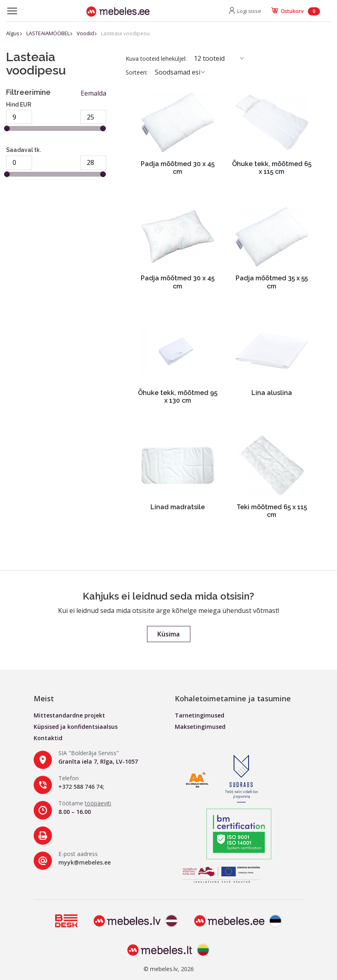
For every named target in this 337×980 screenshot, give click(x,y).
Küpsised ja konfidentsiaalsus (76, 727)
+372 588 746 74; (81, 787)
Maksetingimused (200, 727)
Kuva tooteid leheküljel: (156, 59)
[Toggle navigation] (12, 11)
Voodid (85, 33)
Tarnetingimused (200, 715)
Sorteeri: (137, 72)
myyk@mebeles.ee (85, 862)
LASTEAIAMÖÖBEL (48, 33)
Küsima (168, 634)
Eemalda (93, 93)
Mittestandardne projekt (69, 715)
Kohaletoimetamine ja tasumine (233, 698)
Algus (13, 33)
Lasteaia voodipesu (125, 33)
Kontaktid (48, 738)
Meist (44, 698)
